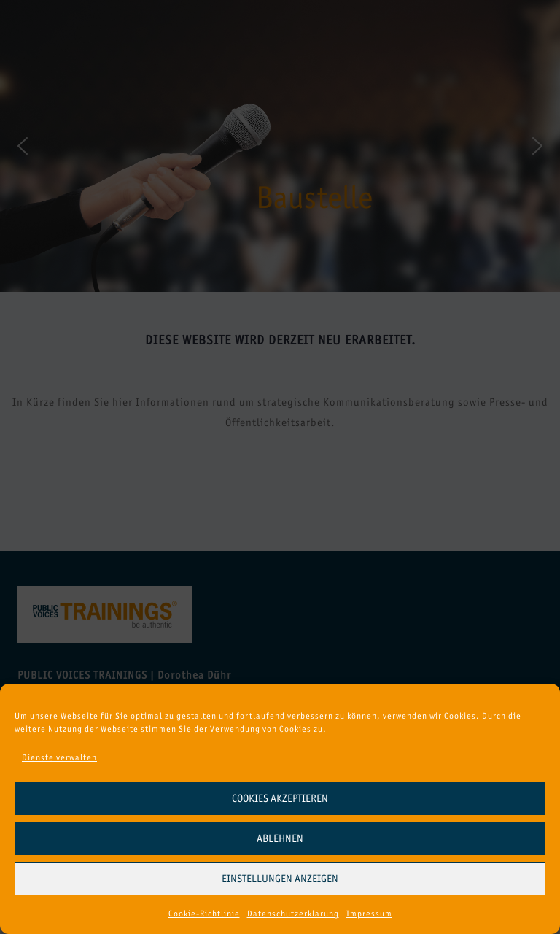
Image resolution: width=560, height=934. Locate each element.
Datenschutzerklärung (293, 914)
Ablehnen (280, 838)
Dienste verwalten (59, 757)
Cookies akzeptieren (280, 798)
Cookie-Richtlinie (204, 914)
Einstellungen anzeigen (280, 879)
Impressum (369, 914)
